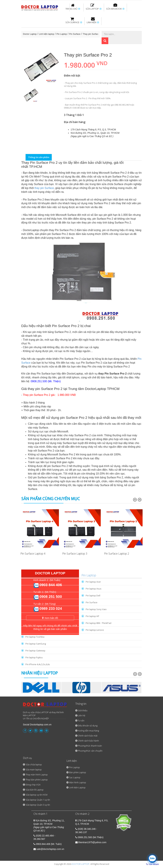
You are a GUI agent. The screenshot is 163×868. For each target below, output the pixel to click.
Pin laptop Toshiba (35, 637)
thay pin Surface (44, 188)
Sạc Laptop (75, 777)
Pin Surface (75, 34)
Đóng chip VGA (33, 785)
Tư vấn (81, 721)
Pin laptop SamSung (36, 644)
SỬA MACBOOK (115, 7)
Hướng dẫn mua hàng (88, 731)
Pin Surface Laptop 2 (117, 554)
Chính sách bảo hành (88, 741)
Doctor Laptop (30, 34)
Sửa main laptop (34, 770)
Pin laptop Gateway (35, 651)
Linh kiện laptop (47, 34)
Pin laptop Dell (93, 596)
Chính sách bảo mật (88, 736)
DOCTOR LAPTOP (80, 864)
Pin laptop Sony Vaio (96, 609)
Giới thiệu (83, 710)
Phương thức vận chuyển (90, 751)
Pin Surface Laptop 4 (33, 554)
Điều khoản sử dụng (88, 726)
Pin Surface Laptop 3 (75, 554)
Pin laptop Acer (93, 582)
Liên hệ (81, 715)
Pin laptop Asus (94, 589)
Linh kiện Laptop (77, 787)
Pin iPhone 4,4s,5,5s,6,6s (38, 664)
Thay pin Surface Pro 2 (94, 34)
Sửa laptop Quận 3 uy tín (38, 805)
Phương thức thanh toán (90, 746)
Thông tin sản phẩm (39, 157)
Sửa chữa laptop (34, 764)
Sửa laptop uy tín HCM (36, 795)
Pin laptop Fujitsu (34, 657)
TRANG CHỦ (73, 7)
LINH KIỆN (93, 20)
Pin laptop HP (92, 616)
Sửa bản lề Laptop (35, 790)
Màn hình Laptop (78, 782)
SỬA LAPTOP (94, 7)
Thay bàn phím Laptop (37, 780)
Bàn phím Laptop (78, 772)
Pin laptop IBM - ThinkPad (98, 623)
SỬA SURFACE (74, 20)
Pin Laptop (62, 34)
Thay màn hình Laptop (37, 775)
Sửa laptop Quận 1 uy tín (38, 800)
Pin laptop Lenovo (95, 630)
